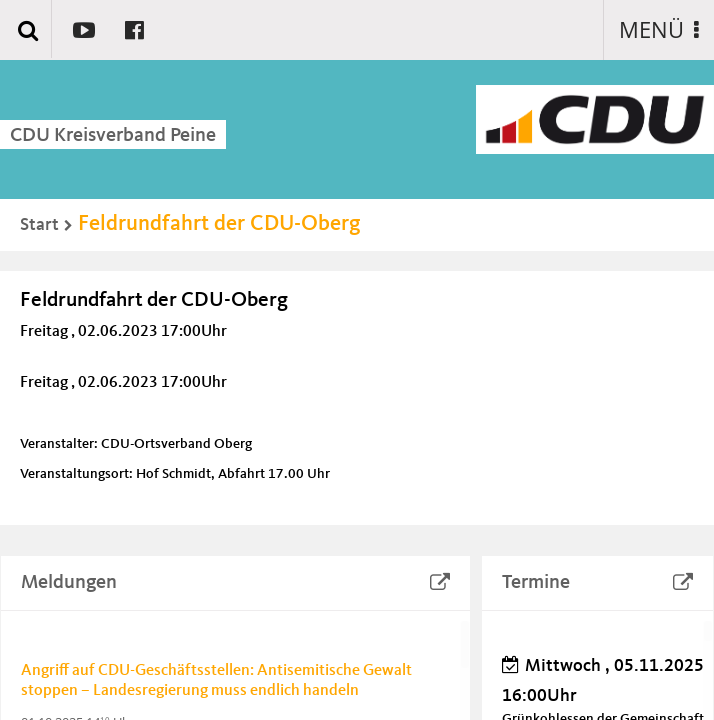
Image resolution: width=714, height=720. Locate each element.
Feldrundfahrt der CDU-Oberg (219, 224)
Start (39, 225)
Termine (536, 583)
